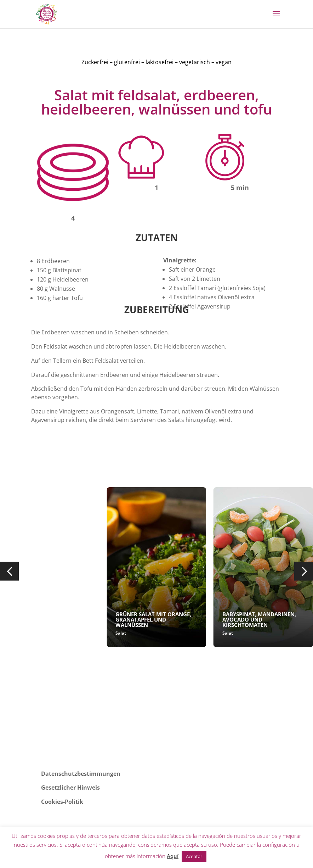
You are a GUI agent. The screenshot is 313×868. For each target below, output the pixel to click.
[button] (9, 571)
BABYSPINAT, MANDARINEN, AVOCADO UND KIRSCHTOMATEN (259, 619)
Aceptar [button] (194, 856)
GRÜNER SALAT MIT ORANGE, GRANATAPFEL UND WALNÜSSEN (153, 619)
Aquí (173, 856)
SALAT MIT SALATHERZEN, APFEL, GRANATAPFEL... (42, 617)
